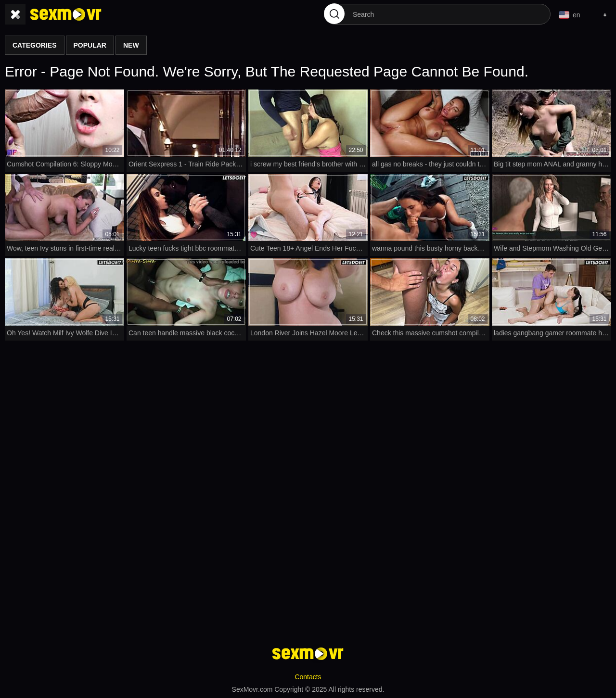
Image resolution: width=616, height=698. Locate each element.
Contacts (308, 677)
